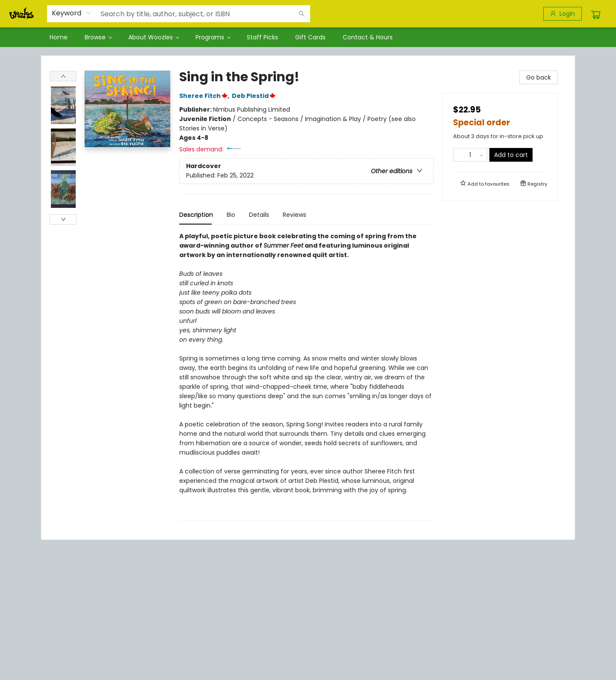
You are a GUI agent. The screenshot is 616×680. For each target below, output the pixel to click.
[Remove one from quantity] (459, 155)
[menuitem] (59, 37)
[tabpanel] (307, 376)
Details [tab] (259, 215)
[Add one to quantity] (481, 155)
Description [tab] (196, 215)
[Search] (302, 14)
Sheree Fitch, (206, 96)
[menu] (308, 37)
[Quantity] (470, 155)
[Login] (563, 14)
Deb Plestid (255, 96)
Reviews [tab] (295, 215)
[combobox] (72, 13)
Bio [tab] (231, 215)
